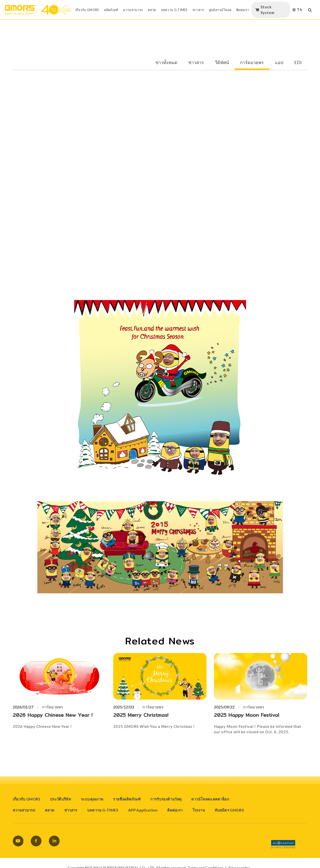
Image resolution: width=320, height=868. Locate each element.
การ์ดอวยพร (252, 63)
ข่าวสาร (196, 63)
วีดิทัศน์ (222, 63)
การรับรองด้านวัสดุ (166, 799)
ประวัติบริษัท (61, 799)
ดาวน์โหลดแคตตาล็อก (210, 799)
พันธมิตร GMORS (229, 810)
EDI (298, 63)
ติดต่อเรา (175, 810)
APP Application (143, 810)
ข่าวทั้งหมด (166, 63)
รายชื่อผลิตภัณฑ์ (127, 799)
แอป (279, 63)
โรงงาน (199, 810)
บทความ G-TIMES (103, 810)
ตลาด (50, 810)
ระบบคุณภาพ (92, 799)
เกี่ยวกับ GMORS (27, 799)
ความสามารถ (24, 810)
